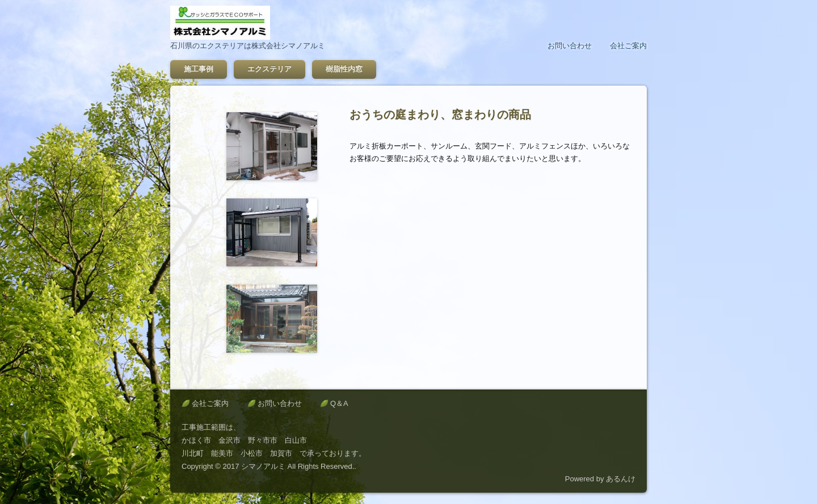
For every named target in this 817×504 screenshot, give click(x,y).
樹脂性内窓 (344, 69)
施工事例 (199, 69)
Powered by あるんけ (600, 479)
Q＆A (339, 403)
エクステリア (269, 69)
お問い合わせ (570, 46)
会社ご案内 (628, 46)
